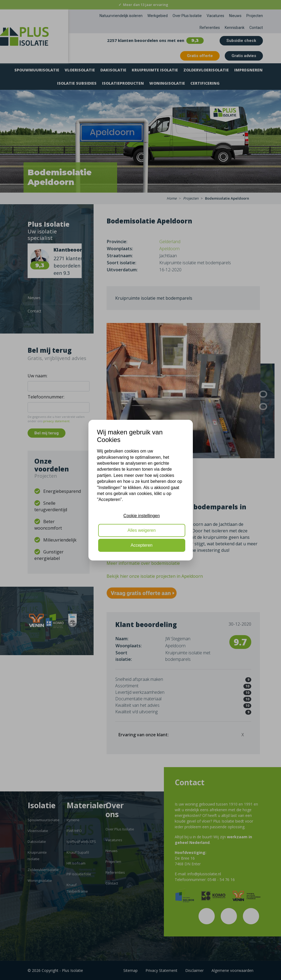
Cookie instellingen (141, 516)
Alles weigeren (141, 530)
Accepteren (142, 545)
